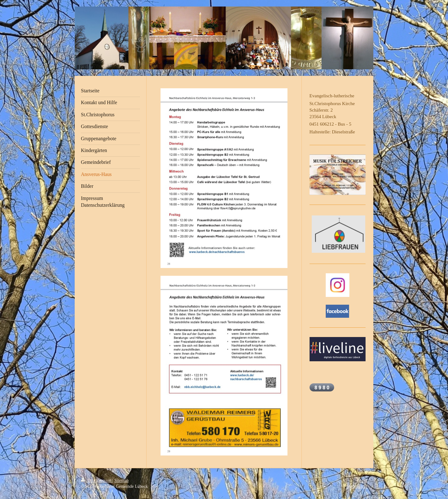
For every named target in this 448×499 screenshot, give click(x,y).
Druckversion (97, 481)
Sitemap (122, 481)
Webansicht (357, 486)
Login (362, 481)
